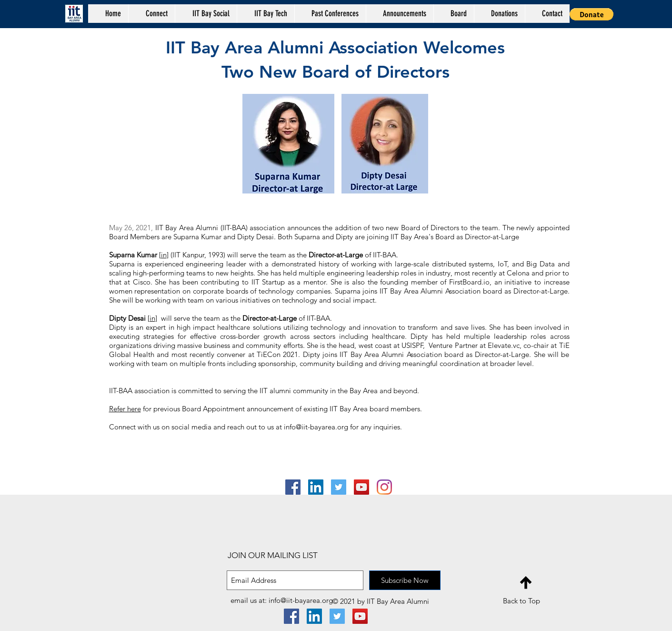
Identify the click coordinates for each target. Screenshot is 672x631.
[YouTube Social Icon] (361, 487)
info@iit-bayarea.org (316, 427)
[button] (330, 14)
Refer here (125, 409)
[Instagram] (384, 487)
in (164, 255)
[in (151, 318)
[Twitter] (339, 487)
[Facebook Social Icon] (293, 487)
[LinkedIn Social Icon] (316, 487)
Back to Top (522, 601)
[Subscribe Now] (405, 580)
